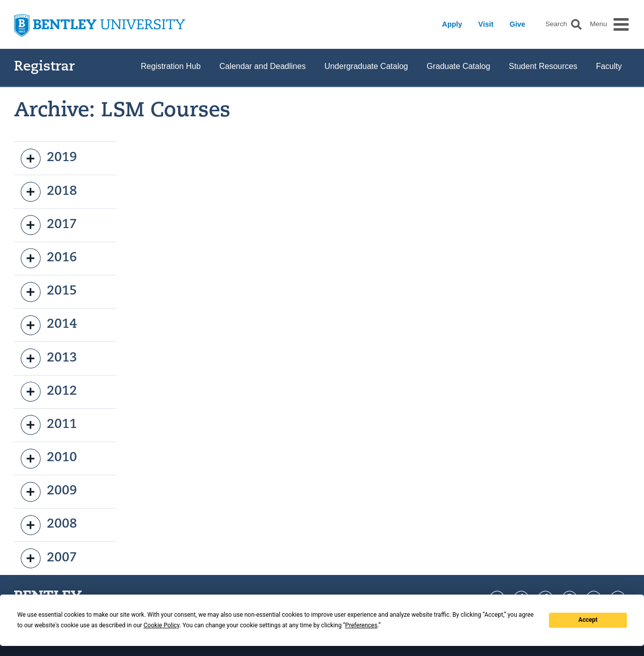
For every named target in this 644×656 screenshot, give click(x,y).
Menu (598, 24)
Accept (588, 620)
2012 (49, 392)
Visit (486, 24)
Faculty (609, 66)
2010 (49, 459)
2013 (49, 358)
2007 (49, 558)
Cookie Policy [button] (161, 625)
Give (517, 24)
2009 (49, 492)
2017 (49, 225)
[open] (31, 159)
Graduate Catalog (458, 66)
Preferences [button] (361, 625)
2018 (49, 192)
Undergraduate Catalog (366, 66)
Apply (452, 24)
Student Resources (543, 66)
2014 (49, 325)
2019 (49, 159)
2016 (49, 258)
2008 (49, 525)
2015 (49, 292)
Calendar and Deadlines (263, 66)
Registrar (45, 67)
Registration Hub (171, 66)
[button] (576, 24)
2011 (49, 425)
